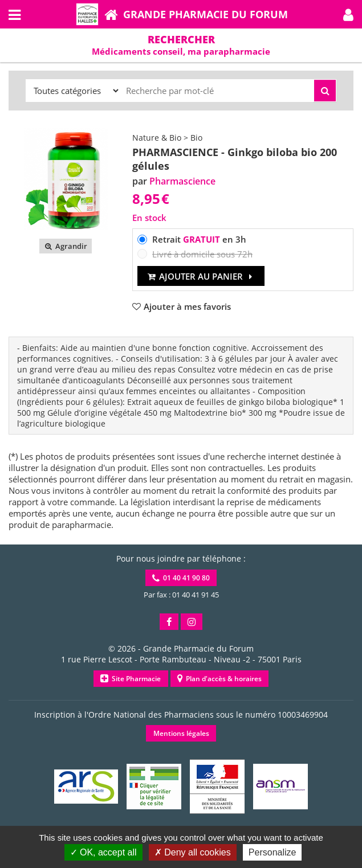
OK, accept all (103, 852)
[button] (348, 14)
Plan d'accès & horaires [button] (219, 679)
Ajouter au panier (201, 276)
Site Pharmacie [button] (131, 679)
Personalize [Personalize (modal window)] (272, 852)
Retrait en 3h (199, 239)
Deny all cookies (193, 852)
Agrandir (65, 246)
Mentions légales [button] (181, 733)
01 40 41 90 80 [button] (181, 578)
